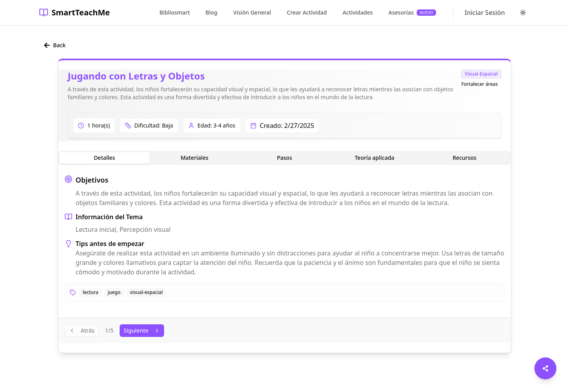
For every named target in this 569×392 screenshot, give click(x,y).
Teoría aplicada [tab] (374, 158)
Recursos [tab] (465, 158)
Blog (211, 12)
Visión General (252, 12)
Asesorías (412, 12)
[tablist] (284, 158)
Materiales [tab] (195, 158)
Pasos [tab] (285, 158)
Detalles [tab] (104, 158)
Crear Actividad (307, 12)
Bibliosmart (175, 12)
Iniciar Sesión (485, 13)
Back (55, 45)
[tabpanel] (284, 238)
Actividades (358, 12)
